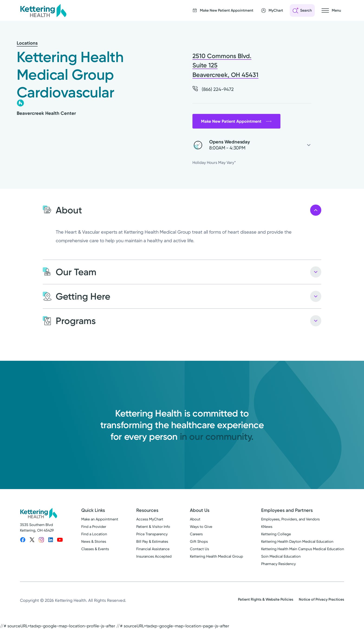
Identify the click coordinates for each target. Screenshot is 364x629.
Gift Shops (199, 541)
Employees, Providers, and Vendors (290, 519)
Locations (27, 43)
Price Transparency (152, 534)
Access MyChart (150, 519)
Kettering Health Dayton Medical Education (297, 541)
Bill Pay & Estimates (152, 541)
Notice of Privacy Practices (321, 599)
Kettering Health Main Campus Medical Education (303, 549)
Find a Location (94, 534)
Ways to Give (201, 527)
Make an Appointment (100, 519)
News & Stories (94, 541)
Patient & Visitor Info (153, 527)
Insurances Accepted (154, 556)
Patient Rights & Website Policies (266, 599)
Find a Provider (94, 527)
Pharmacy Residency (278, 564)
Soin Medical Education (281, 556)
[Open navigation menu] (331, 10)
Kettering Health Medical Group (216, 556)
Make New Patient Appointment (236, 121)
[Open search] (302, 10)
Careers (196, 534)
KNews (267, 527)
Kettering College (276, 534)
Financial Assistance (153, 549)
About (195, 519)
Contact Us (199, 549)
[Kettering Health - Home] (43, 10)
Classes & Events (95, 549)
